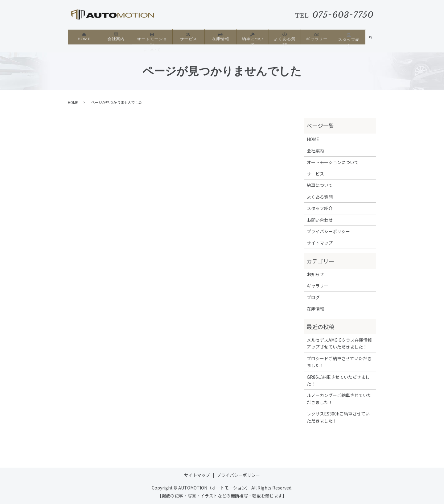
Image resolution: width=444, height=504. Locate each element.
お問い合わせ (320, 220)
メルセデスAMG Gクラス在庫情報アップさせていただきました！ (339, 343)
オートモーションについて (152, 40)
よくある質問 (285, 37)
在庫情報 (220, 37)
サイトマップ (320, 243)
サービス (188, 37)
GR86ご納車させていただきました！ (338, 380)
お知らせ (315, 274)
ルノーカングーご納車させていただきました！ (339, 399)
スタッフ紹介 (349, 38)
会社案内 (116, 37)
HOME (84, 37)
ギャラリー (317, 37)
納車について (253, 37)
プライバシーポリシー (328, 231)
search (371, 39)
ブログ (313, 297)
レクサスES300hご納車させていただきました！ (338, 417)
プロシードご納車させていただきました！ (339, 362)
